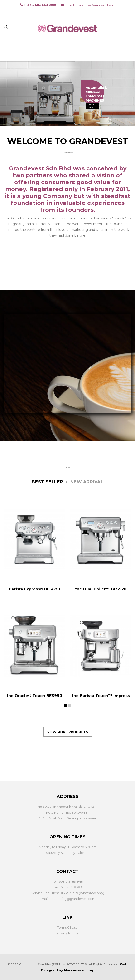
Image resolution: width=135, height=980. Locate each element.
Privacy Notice (67, 933)
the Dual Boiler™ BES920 (101, 589)
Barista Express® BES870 (34, 589)
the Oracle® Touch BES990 (34, 696)
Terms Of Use (67, 927)
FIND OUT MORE (92, 106)
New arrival (87, 482)
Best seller (47, 482)
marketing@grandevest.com (95, 5)
